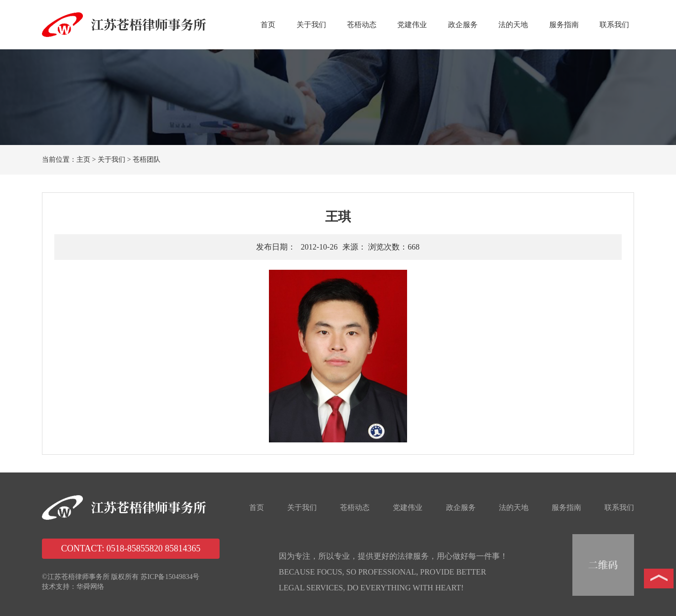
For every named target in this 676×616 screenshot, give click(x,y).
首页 (268, 25)
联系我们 (614, 25)
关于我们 (311, 25)
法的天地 (513, 25)
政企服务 (463, 25)
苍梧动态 (362, 25)
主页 (83, 160)
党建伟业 (412, 25)
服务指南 (564, 25)
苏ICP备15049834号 (170, 577)
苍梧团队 (147, 160)
